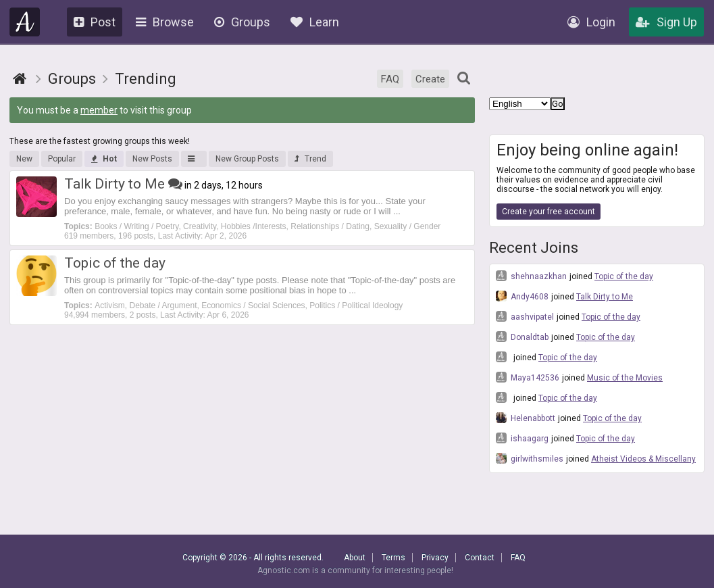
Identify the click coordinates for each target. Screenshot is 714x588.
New (24, 159)
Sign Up (666, 22)
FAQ (390, 79)
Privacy (435, 558)
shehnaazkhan (531, 276)
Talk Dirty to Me (605, 297)
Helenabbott (526, 418)
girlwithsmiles (530, 458)
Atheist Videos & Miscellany (643, 459)
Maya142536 (528, 377)
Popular (62, 159)
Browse (165, 22)
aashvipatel (525, 316)
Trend (310, 159)
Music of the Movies (625, 378)
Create (430, 79)
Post (95, 22)
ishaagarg (522, 438)
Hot (104, 159)
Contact (480, 558)
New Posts (152, 159)
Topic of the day (624, 276)
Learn (315, 22)
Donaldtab (522, 337)
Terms (393, 558)
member (99, 110)
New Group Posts (247, 159)
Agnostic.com (25, 22)
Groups (242, 22)
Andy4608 (522, 296)
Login (591, 22)
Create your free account (549, 212)
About (355, 558)
